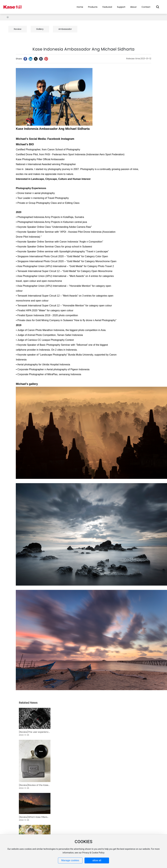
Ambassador (65, 29)
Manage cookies (70, 860)
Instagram (68, 139)
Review (18, 29)
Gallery (40, 29)
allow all (97, 860)
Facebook (54, 139)
